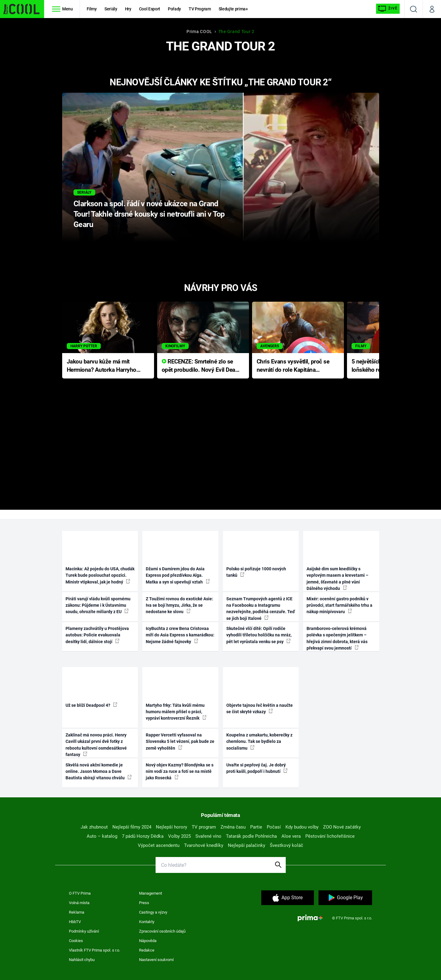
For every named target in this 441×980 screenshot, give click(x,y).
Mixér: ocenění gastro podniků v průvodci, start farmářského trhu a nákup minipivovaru (339, 605)
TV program (204, 827)
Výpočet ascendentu (159, 845)
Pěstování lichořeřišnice (330, 836)
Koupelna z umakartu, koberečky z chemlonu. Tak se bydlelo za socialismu (259, 742)
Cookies (76, 941)
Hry (128, 9)
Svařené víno (208, 836)
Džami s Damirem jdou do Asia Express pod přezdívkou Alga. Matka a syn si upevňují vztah (178, 575)
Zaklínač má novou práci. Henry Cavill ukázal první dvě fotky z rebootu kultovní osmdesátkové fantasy (96, 745)
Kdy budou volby (302, 827)
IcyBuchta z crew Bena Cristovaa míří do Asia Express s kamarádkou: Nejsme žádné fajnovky (180, 635)
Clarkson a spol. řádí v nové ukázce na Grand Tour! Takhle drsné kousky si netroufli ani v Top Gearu (149, 214)
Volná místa (79, 903)
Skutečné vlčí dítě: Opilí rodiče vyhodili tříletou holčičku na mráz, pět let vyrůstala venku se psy (259, 635)
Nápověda (148, 941)
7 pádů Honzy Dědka (143, 836)
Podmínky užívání (84, 931)
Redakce (147, 950)
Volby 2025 (179, 836)
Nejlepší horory (171, 827)
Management (151, 893)
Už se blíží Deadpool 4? (91, 705)
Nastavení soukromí (156, 960)
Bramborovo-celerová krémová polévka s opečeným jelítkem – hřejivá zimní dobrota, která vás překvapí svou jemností (337, 638)
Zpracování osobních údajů (162, 931)
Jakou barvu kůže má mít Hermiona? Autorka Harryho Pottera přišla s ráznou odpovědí (102, 366)
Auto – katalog (102, 836)
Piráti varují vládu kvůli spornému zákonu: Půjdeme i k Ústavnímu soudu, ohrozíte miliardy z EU (98, 605)
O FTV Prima (80, 893)
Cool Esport (150, 9)
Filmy (92, 9)
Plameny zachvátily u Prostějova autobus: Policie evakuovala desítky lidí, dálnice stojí (97, 635)
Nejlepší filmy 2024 (132, 827)
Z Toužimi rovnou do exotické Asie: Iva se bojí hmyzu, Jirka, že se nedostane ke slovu (179, 605)
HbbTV (75, 922)
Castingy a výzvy (153, 912)
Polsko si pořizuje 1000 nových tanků (256, 572)
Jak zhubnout (94, 827)
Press (144, 903)
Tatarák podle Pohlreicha (251, 836)
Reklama (77, 912)
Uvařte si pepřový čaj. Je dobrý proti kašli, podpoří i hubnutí (257, 768)
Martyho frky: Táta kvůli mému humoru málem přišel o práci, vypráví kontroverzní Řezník (176, 712)
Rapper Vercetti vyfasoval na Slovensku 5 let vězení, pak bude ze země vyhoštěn (180, 742)
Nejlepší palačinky (247, 845)
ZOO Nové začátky (342, 827)
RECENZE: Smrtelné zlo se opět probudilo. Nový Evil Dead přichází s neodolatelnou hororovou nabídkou (200, 366)
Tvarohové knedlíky (204, 845)
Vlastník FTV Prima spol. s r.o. (94, 950)
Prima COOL (199, 32)
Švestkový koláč (286, 845)
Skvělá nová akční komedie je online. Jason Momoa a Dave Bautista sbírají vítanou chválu (99, 771)
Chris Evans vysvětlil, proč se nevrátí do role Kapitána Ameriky (293, 366)
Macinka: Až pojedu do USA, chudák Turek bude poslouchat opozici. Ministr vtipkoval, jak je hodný (100, 575)
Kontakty (147, 922)
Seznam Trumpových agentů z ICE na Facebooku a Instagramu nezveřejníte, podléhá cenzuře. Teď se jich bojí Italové (261, 609)
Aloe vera (291, 836)
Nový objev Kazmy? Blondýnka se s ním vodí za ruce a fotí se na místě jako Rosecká (180, 771)
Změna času (233, 827)
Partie (256, 827)
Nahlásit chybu (82, 960)
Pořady (174, 9)
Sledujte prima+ (233, 9)
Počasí (274, 827)
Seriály (111, 9)
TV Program (200, 9)
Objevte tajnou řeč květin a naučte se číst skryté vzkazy (260, 708)
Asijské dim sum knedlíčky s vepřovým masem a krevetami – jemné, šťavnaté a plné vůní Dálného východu (337, 579)
